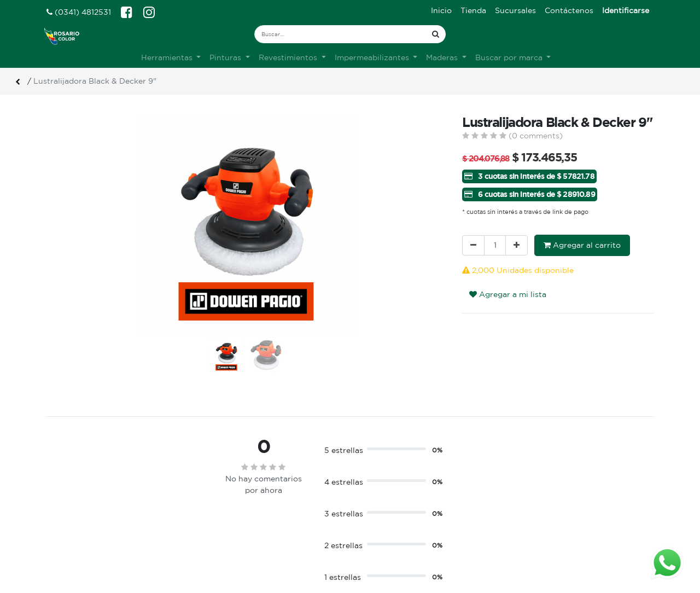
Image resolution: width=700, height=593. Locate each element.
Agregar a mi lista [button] (508, 294)
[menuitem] (441, 11)
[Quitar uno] (473, 245)
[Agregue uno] (517, 245)
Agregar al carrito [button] (582, 245)
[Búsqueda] (436, 34)
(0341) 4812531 (79, 12)
